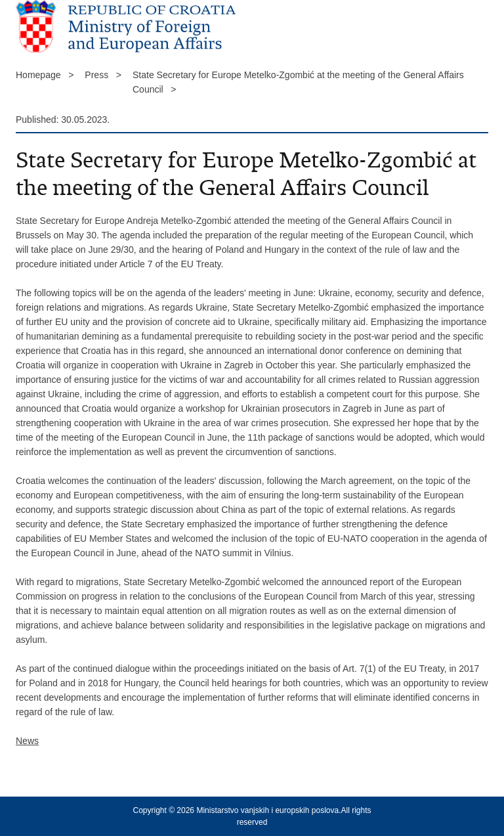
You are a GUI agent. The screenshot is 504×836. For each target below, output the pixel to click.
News (27, 741)
